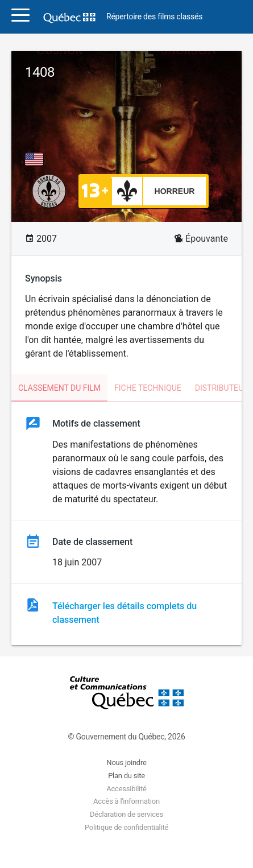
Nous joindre (126, 762)
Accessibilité (126, 789)
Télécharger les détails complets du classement (125, 613)
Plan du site (126, 776)
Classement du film (59, 388)
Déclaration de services (126, 814)
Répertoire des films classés (154, 17)
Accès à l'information (126, 801)
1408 (40, 72)
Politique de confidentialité (126, 827)
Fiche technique (148, 388)
